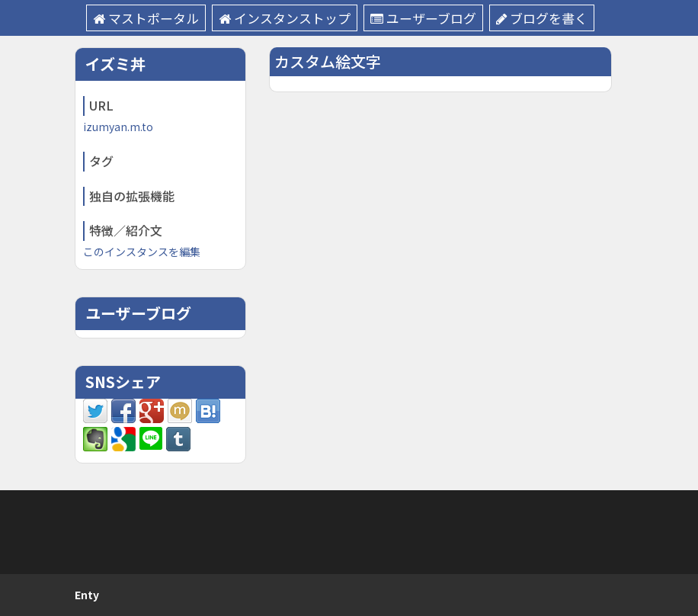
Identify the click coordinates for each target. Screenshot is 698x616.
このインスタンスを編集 (142, 252)
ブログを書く (542, 18)
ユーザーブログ (423, 18)
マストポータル (146, 18)
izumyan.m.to (118, 127)
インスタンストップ (285, 18)
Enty (87, 595)
